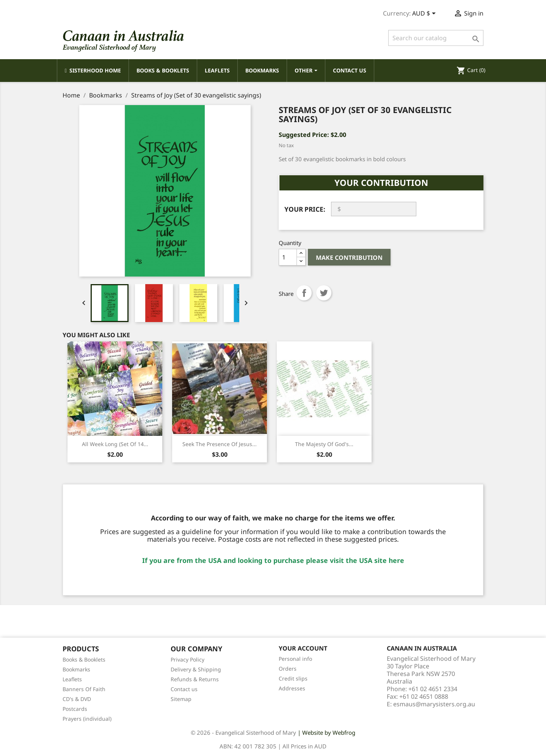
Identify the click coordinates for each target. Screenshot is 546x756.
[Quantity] (288, 257)
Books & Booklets (84, 659)
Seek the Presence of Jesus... (220, 444)
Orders (288, 669)
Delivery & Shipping (196, 669)
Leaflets (72, 679)
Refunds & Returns (195, 679)
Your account (303, 648)
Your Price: (305, 209)
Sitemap (181, 699)
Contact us (184, 689)
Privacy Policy (187, 659)
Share (304, 293)
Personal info (295, 659)
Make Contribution (349, 258)
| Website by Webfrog (326, 732)
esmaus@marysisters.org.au (434, 704)
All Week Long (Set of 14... (115, 444)
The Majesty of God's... (324, 444)
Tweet (324, 293)
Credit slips (293, 678)
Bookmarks (76, 669)
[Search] (436, 38)
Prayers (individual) (87, 719)
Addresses (292, 688)
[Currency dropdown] (425, 14)
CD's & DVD (77, 699)
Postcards (75, 709)
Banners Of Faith (84, 689)
